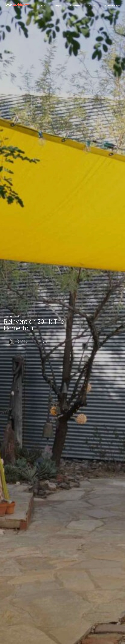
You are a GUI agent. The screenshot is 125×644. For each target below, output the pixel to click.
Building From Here (113, 6)
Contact (93, 6)
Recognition (75, 6)
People (58, 6)
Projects (42, 6)
